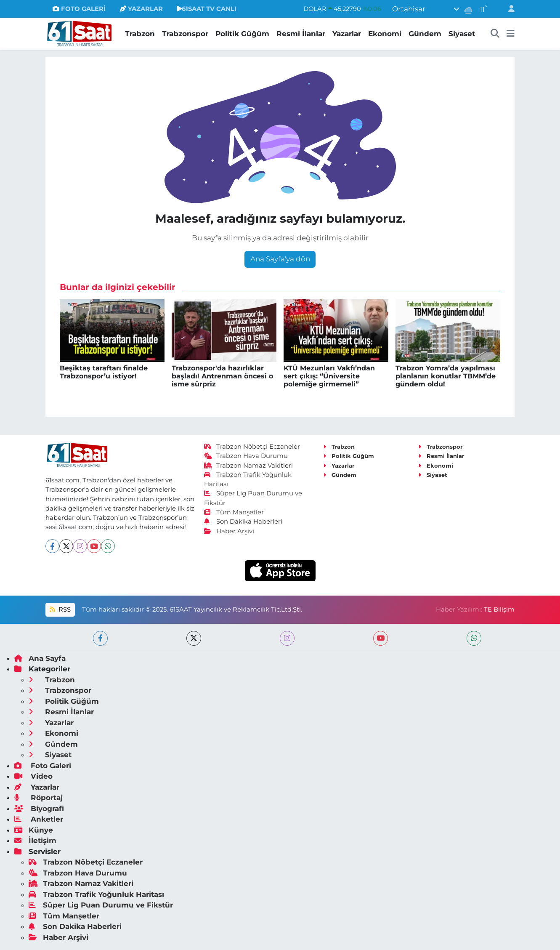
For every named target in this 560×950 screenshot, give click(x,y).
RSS (60, 609)
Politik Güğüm (242, 34)
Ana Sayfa (40, 658)
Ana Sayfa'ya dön (280, 259)
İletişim (35, 841)
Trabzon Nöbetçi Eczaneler (252, 447)
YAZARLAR (141, 9)
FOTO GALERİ (79, 9)
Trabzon (140, 34)
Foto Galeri (43, 766)
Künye (34, 830)
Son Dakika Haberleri (243, 522)
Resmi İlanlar (301, 34)
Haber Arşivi (229, 531)
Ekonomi (385, 34)
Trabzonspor (185, 34)
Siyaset (462, 34)
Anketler (39, 819)
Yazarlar (347, 34)
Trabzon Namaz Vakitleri (248, 466)
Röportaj (38, 798)
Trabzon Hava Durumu (246, 456)
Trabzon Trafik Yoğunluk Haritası (96, 894)
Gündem (425, 34)
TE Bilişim (499, 609)
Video (33, 776)
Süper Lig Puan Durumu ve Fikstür (101, 905)
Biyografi (39, 809)
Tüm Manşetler (234, 512)
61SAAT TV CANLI (207, 9)
